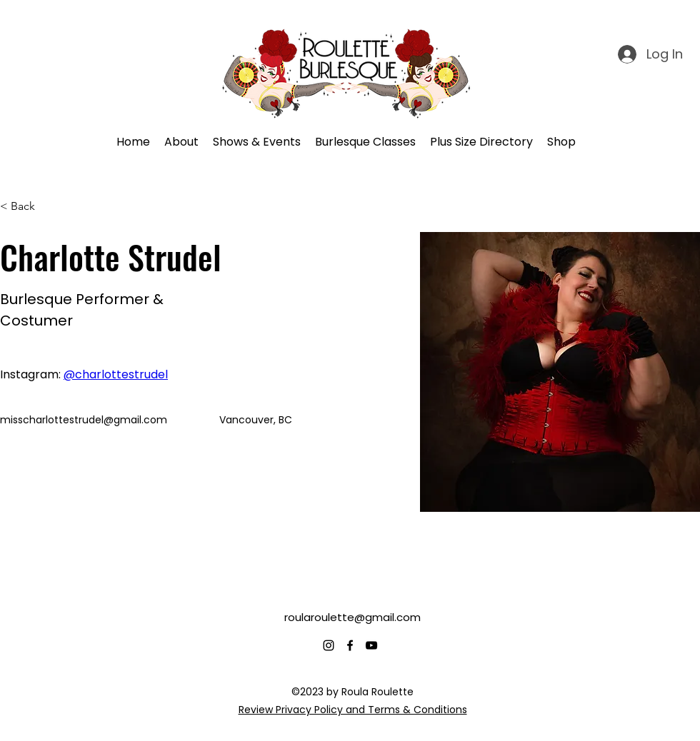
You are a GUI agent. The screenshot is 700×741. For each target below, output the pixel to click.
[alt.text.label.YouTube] (371, 645)
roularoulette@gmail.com (352, 617)
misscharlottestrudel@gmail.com (84, 420)
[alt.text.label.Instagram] (329, 645)
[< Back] (28, 207)
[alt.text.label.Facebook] (350, 645)
